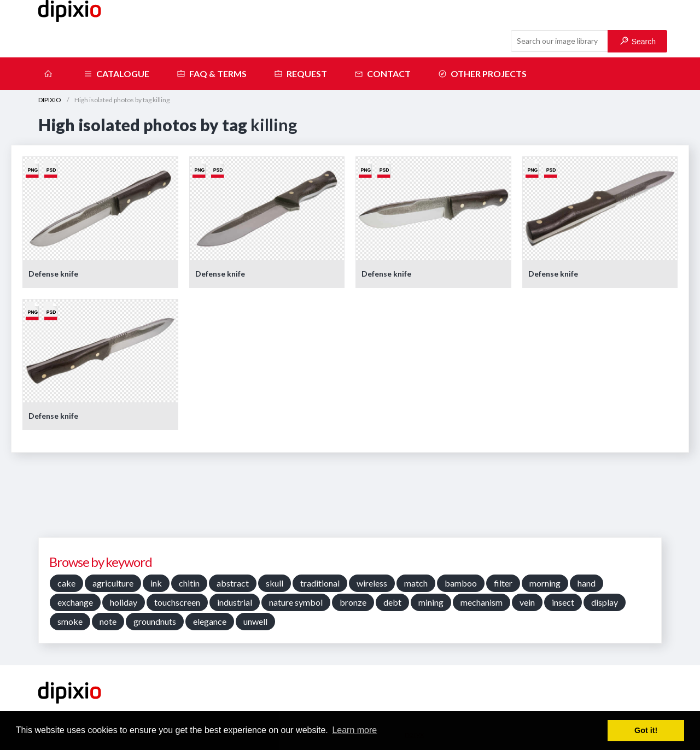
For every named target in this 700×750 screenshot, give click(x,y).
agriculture (113, 583)
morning (545, 583)
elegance (210, 621)
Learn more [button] (354, 730)
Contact (383, 74)
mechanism (482, 602)
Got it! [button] (646, 730)
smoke (70, 621)
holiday (124, 602)
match (416, 583)
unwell (255, 621)
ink (156, 583)
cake (66, 583)
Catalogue (116, 74)
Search (638, 41)
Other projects (482, 74)
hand (587, 583)
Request (301, 74)
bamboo (461, 583)
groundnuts (155, 621)
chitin (189, 583)
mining (431, 602)
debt (392, 602)
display (605, 602)
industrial (235, 602)
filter (503, 583)
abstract (233, 583)
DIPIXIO (50, 100)
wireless (372, 583)
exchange (75, 602)
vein (527, 602)
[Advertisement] (350, 499)
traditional (320, 583)
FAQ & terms (212, 74)
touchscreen (177, 602)
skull (275, 583)
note (108, 621)
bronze (353, 602)
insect (563, 602)
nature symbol (296, 602)
